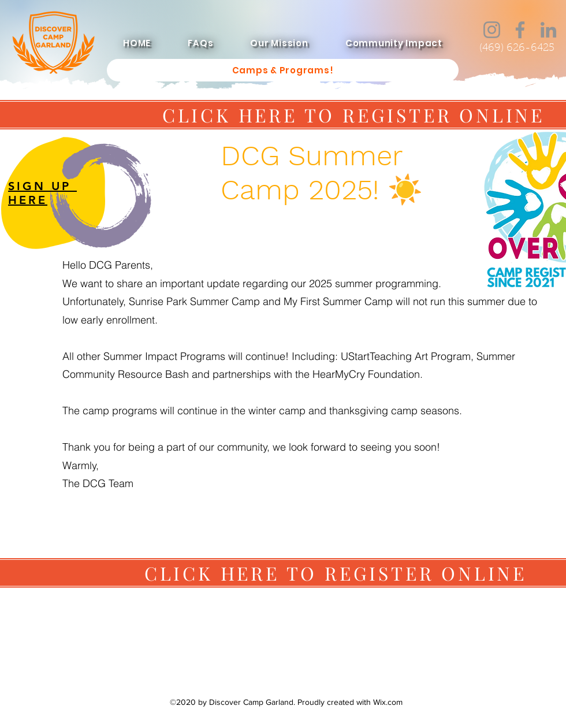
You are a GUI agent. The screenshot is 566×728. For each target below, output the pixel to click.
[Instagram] (492, 30)
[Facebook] (520, 30)
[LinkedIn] (548, 30)
